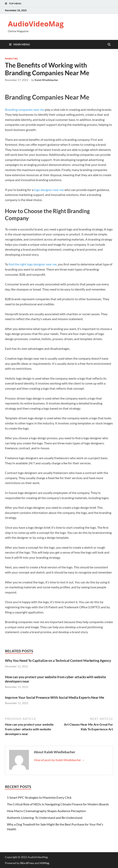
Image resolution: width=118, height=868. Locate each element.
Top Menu (15, 3)
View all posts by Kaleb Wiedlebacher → (59, 760)
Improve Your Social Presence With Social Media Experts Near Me (55, 697)
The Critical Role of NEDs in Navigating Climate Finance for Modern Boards (58, 804)
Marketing (11, 59)
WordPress (27, 863)
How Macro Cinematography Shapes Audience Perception (46, 811)
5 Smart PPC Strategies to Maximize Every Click (39, 797)
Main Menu (22, 44)
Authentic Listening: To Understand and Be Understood (45, 818)
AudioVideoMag (36, 24)
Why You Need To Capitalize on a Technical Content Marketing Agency (58, 661)
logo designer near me (49, 190)
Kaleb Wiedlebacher (46, 80)
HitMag (44, 863)
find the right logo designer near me (33, 264)
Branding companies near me (25, 110)
